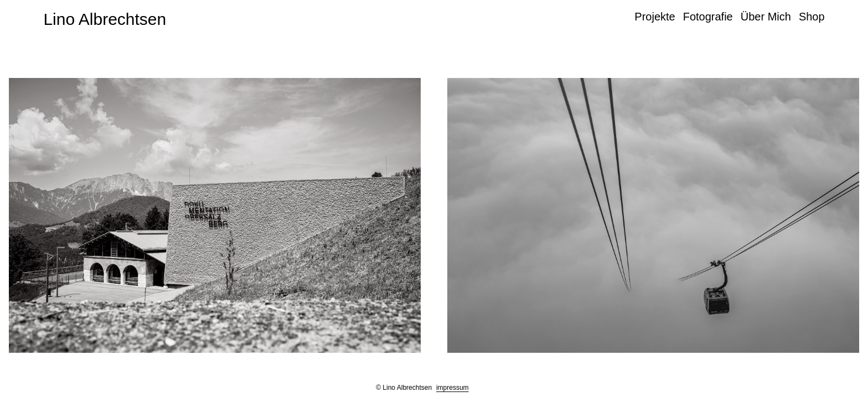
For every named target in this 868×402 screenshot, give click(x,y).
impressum (453, 388)
